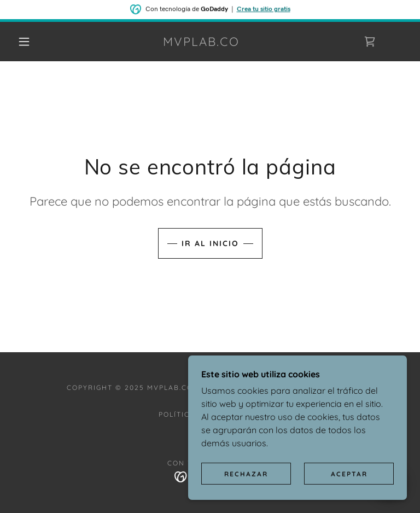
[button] (24, 42)
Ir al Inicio (210, 243)
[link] (201, 43)
